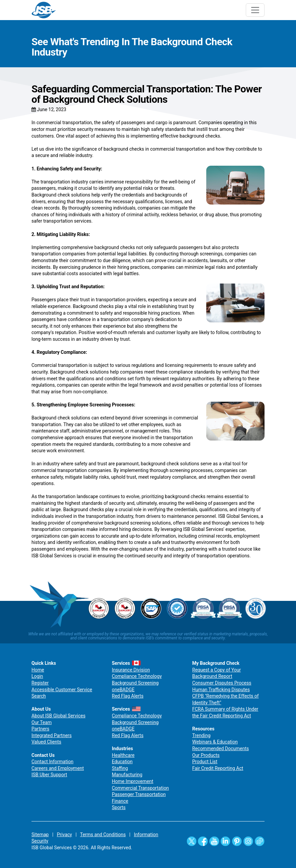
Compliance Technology (137, 676)
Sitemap (40, 835)
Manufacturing (127, 775)
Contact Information (52, 762)
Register (40, 683)
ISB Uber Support (49, 775)
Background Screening (135, 683)
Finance (120, 801)
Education (122, 762)
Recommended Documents (220, 748)
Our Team (42, 722)
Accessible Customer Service (62, 690)
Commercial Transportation (140, 788)
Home (38, 670)
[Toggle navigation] (255, 10)
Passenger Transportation (139, 794)
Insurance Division (131, 670)
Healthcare (123, 755)
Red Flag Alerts (128, 696)
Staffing (120, 768)
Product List (205, 762)
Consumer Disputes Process (222, 683)
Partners (40, 729)
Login (37, 676)
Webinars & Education (215, 742)
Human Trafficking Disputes (221, 690)
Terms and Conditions (103, 835)
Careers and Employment (58, 768)
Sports (119, 807)
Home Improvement (133, 781)
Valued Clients (46, 742)
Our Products (206, 755)
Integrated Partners (52, 735)
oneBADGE (123, 690)
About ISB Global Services (58, 716)
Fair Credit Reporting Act (218, 768)
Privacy (64, 835)
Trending (201, 735)
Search (39, 696)
